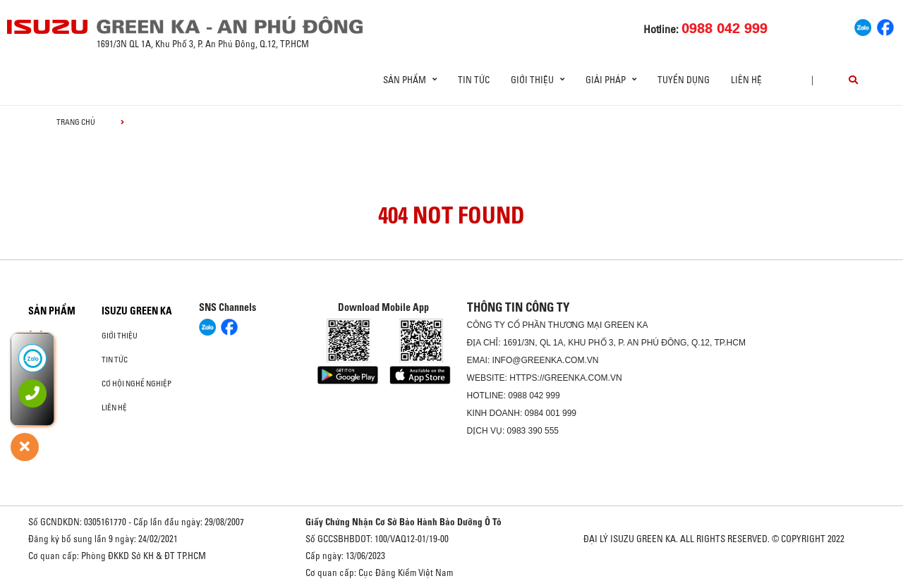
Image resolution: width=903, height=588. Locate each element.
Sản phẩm (52, 311)
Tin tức (474, 80)
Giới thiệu (120, 336)
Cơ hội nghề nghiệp (137, 384)
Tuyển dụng (684, 80)
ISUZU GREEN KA (137, 311)
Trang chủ (76, 122)
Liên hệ (746, 80)
